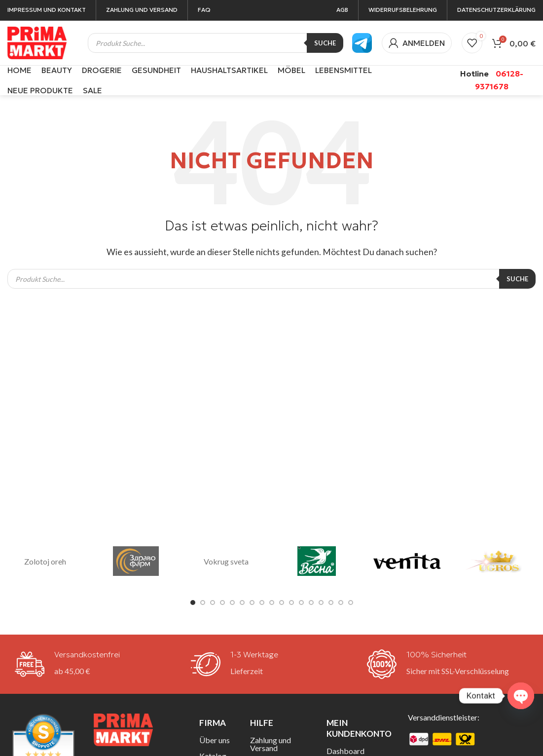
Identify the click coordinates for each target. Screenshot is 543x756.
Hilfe (262, 723)
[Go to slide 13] (311, 603)
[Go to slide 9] (272, 603)
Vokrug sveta (226, 561)
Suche (325, 43)
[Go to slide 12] (301, 603)
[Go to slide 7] (252, 603)
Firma (213, 723)
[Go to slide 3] (213, 603)
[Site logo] (37, 42)
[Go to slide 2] (203, 603)
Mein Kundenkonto (359, 728)
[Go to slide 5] (232, 603)
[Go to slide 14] (321, 603)
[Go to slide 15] (331, 603)
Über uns (215, 740)
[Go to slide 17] (351, 603)
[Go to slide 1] (193, 603)
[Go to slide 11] (291, 603)
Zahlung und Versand (271, 744)
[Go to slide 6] (242, 603)
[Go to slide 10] (282, 603)
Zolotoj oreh (45, 561)
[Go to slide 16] (341, 603)
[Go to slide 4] (222, 603)
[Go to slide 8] (262, 603)
